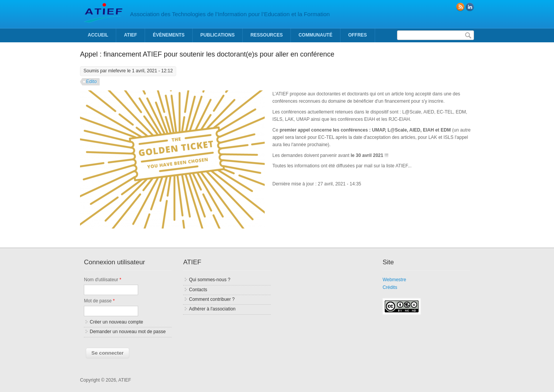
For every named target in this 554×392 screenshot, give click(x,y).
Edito (91, 82)
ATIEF (130, 35)
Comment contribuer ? (212, 299)
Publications (218, 35)
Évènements (169, 35)
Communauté (315, 35)
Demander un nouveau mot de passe (128, 332)
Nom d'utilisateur (103, 280)
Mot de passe (99, 301)
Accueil (98, 35)
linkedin (470, 7)
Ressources (267, 35)
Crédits (390, 287)
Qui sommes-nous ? (209, 280)
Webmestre (394, 280)
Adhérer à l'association (212, 309)
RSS (460, 7)
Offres (358, 35)
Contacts (198, 290)
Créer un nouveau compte (116, 322)
